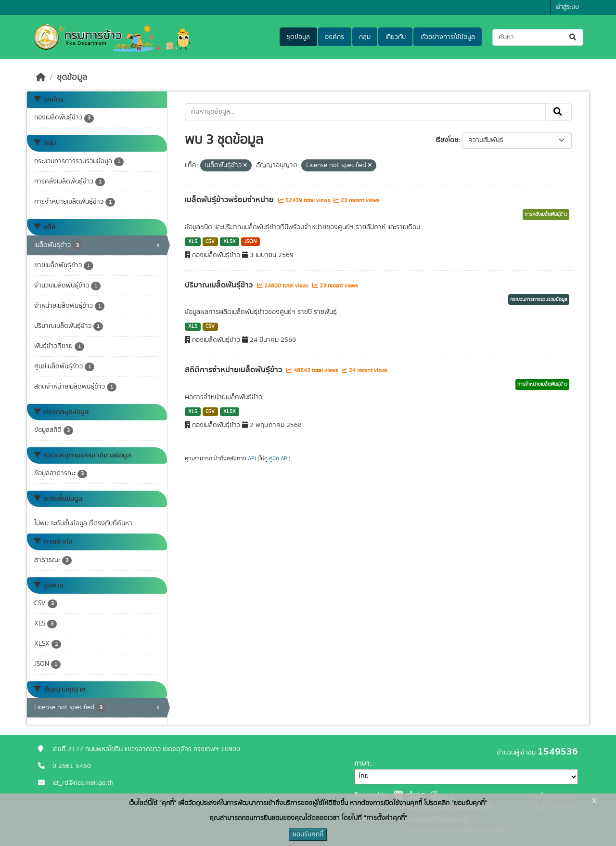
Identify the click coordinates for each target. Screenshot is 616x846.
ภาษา (362, 764)
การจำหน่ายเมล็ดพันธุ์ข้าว (542, 384)
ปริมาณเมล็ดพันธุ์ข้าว (220, 285)
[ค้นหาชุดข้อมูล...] (538, 37)
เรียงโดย (447, 140)
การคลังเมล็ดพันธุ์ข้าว (546, 214)
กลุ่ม (365, 37)
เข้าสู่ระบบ (567, 7)
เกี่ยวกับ (396, 37)
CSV (210, 242)
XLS (193, 242)
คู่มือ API (279, 458)
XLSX (230, 242)
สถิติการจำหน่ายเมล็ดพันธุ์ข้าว (234, 370)
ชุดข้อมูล (298, 37)
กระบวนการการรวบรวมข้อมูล (539, 299)
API (252, 458)
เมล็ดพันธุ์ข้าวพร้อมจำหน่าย (230, 200)
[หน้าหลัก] (41, 78)
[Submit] (573, 37)
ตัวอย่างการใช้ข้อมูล (448, 37)
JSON (250, 242)
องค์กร (334, 37)
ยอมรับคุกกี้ (308, 834)
